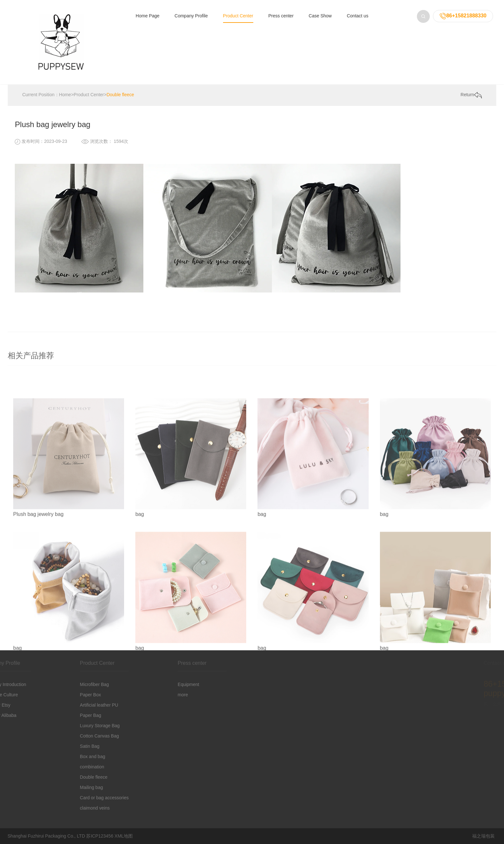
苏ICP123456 (100, 836)
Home (65, 95)
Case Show (320, 16)
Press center (281, 16)
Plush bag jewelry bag (38, 604)
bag (140, 604)
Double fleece (120, 95)
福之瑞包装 (483, 836)
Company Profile (191, 16)
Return (471, 95)
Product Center (238, 16)
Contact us (358, 16)
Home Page (148, 16)
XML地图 (124, 836)
